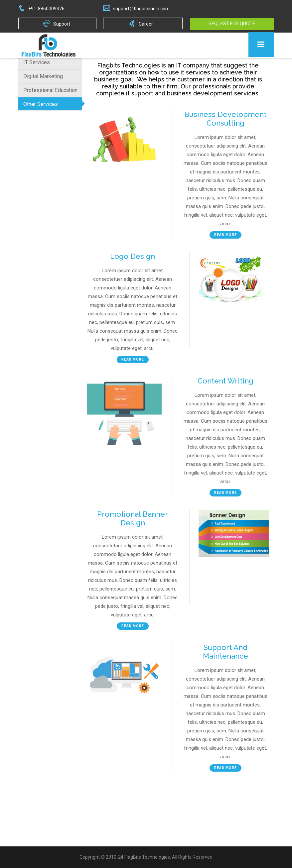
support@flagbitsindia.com (141, 9)
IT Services (37, 62)
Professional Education (50, 90)
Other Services (41, 104)
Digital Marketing (43, 76)
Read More (225, 235)
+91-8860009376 (46, 9)
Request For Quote (232, 24)
